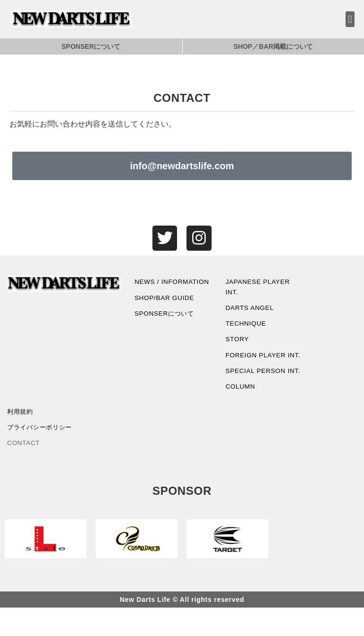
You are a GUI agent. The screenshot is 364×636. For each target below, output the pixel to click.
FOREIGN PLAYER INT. (257, 364)
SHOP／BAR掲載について (273, 46)
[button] (350, 19)
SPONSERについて (91, 46)
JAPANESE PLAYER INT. (259, 288)
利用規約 (21, 438)
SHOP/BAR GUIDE (165, 310)
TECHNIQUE (246, 327)
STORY (237, 343)
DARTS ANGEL (250, 310)
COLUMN (241, 413)
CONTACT (24, 471)
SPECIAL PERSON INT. (256, 391)
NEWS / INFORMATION (159, 288)
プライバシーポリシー (42, 455)
